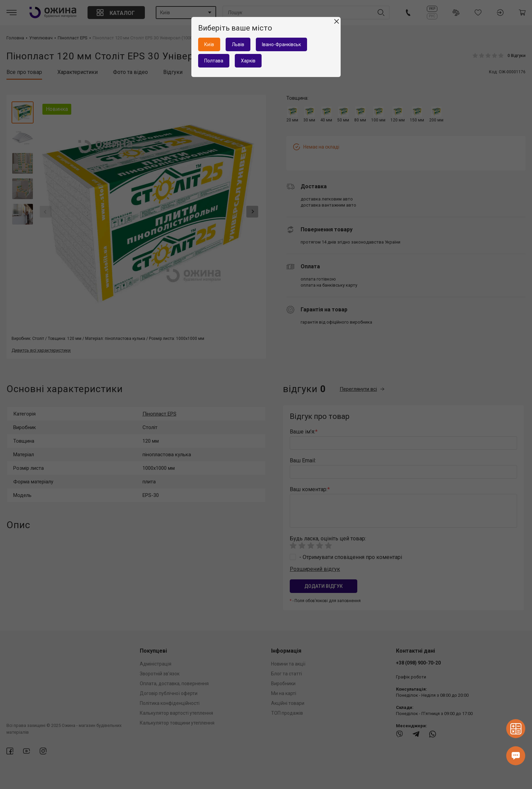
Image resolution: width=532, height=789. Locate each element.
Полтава (214, 61)
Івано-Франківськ (281, 44)
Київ (209, 44)
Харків (248, 61)
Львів (238, 44)
